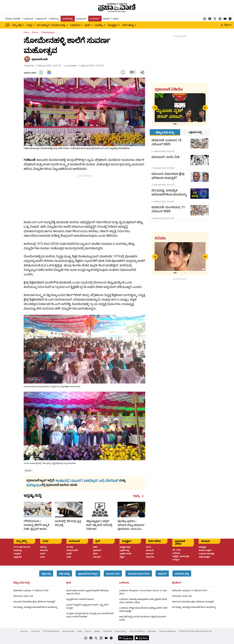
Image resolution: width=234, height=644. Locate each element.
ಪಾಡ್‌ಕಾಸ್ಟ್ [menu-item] (67, 19)
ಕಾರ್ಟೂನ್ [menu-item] (42, 19)
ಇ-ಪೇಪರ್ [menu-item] (95, 19)
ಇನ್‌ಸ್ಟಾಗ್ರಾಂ (34, 485)
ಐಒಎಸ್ (76, 480)
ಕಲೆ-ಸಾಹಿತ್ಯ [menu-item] (128, 25)
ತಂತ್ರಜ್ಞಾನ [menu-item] (113, 25)
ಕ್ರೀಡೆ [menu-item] (87, 25)
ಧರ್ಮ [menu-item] (116, 19)
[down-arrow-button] (23, 25)
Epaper (97, 631)
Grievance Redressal (167, 631)
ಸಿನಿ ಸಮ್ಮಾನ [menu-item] (43, 25)
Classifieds (107, 631)
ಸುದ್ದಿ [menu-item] (29, 25)
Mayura (88, 631)
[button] (46, 573)
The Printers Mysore (51, 631)
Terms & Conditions (137, 631)
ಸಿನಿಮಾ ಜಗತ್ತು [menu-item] (59, 25)
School (28, 471)
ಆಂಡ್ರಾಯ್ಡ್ (63, 480)
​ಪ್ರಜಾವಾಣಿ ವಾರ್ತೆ (40, 59)
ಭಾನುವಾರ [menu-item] (81, 19)
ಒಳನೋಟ (124, 583)
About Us (24, 631)
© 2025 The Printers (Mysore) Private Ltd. (195, 631)
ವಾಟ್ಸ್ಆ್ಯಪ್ (91, 480)
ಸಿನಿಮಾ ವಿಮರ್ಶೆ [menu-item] (13, 19)
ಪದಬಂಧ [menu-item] (29, 19)
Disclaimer (152, 631)
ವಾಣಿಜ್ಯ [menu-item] (99, 25)
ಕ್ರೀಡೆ (68, 583)
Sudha (80, 631)
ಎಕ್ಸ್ (102, 480)
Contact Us (36, 631)
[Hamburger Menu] (8, 25)
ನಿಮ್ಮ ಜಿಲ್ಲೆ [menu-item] (17, 25)
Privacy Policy (120, 631)
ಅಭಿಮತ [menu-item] (75, 25)
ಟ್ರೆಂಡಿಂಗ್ (177, 583)
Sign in (226, 25)
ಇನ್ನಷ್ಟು (138, 496)
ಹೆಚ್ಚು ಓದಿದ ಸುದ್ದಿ (21, 583)
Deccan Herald (68, 631)
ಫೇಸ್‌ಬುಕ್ (112, 480)
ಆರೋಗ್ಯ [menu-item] (54, 19)
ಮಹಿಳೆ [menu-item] (106, 19)
